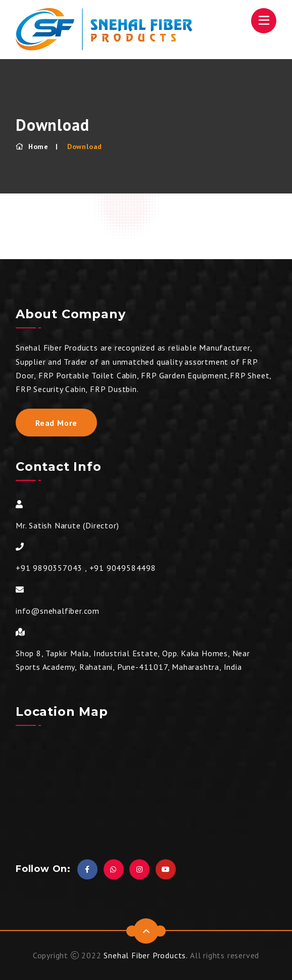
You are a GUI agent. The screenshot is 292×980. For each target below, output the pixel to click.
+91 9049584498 (123, 568)
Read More (56, 423)
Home (32, 146)
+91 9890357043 (49, 568)
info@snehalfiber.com (58, 611)
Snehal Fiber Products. (146, 955)
